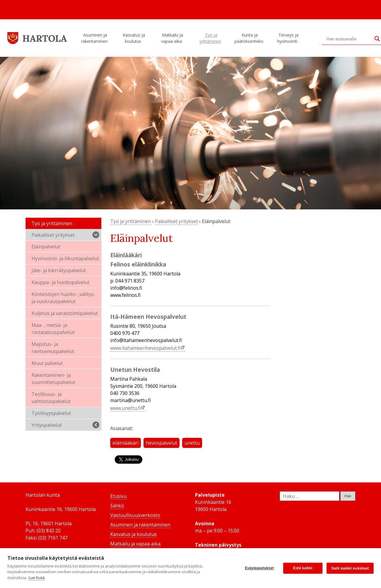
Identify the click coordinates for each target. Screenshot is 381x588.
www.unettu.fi (125, 408)
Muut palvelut (47, 363)
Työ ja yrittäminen (211, 38)
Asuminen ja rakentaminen (95, 38)
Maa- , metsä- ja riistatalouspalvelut (53, 329)
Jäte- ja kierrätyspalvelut (59, 270)
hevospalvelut (162, 443)
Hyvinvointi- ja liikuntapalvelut (65, 258)
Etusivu (118, 496)
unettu (192, 443)
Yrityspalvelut (65, 425)
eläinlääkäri (126, 443)
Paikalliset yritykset (65, 235)
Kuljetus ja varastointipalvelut (65, 313)
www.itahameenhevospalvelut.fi (145, 348)
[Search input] (349, 39)
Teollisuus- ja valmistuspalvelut (51, 398)
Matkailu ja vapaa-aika (172, 38)
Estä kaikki (303, 568)
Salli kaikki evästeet (350, 568)
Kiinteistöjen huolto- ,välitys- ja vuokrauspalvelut (63, 298)
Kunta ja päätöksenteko (250, 38)
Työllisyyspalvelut (51, 413)
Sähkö (117, 506)
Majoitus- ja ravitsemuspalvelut (53, 348)
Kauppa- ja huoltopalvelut (60, 282)
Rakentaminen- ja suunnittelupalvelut (53, 379)
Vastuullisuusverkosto (135, 515)
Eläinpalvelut (46, 247)
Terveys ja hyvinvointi (288, 38)
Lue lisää (37, 578)
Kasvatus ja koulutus (134, 38)
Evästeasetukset (259, 568)
